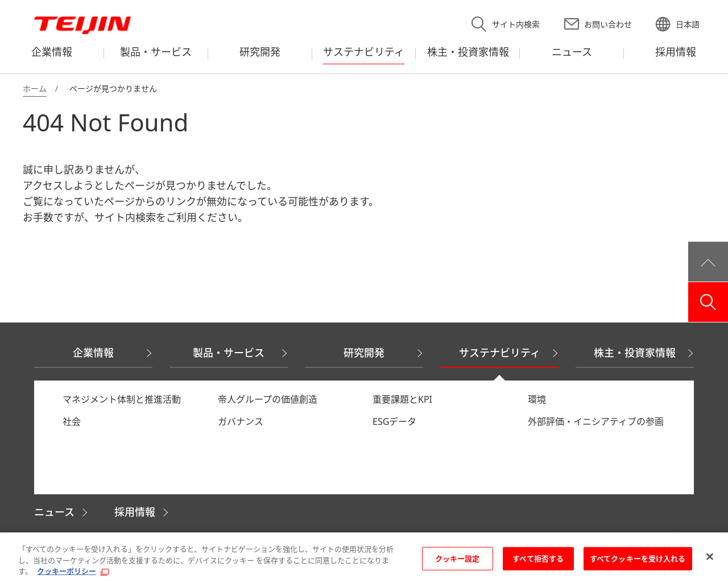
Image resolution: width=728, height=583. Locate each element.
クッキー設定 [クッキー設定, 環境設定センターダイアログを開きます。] (458, 559)
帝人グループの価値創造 (268, 399)
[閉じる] (710, 557)
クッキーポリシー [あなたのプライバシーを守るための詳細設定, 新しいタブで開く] (67, 572)
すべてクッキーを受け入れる (638, 559)
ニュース (54, 512)
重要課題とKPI (402, 399)
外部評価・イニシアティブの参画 (596, 421)
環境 (537, 399)
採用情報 (135, 512)
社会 (72, 421)
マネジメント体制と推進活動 (122, 399)
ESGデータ (394, 421)
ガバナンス (241, 421)
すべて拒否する (538, 559)
